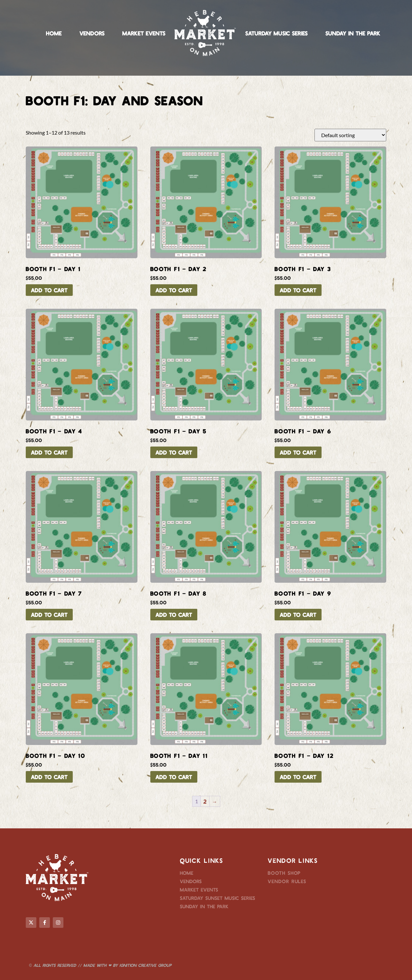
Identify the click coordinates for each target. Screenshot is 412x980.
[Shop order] (350, 135)
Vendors (92, 33)
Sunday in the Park (353, 33)
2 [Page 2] (205, 801)
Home (54, 33)
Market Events (144, 33)
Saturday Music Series (276, 33)
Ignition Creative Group (145, 965)
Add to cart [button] (49, 290)
